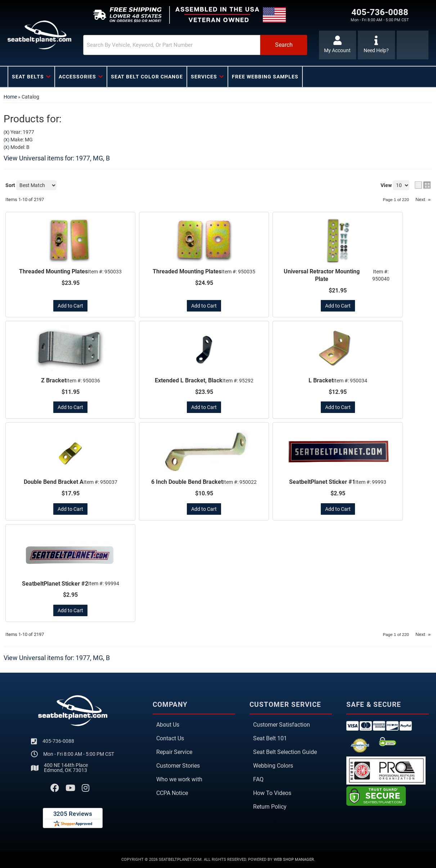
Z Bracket (54, 380)
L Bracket (321, 380)
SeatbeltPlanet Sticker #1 (322, 482)
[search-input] (172, 45)
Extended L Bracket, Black (189, 380)
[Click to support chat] (376, 45)
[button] (195, 45)
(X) (6, 132)
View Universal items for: (57, 158)
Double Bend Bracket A (54, 482)
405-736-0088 (58, 741)
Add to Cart (70, 306)
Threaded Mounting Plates (53, 271)
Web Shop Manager (294, 860)
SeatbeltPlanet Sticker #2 (55, 584)
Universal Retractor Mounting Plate (322, 275)
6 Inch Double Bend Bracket (187, 482)
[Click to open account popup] (338, 45)
